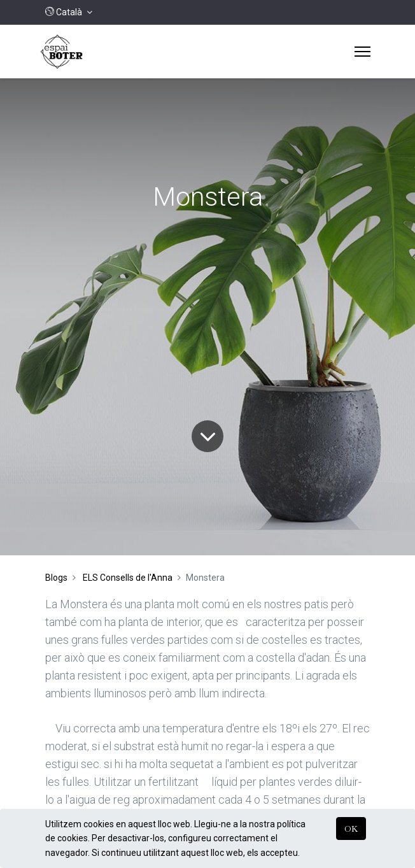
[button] (69, 12)
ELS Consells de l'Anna (128, 578)
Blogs (56, 578)
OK (351, 829)
